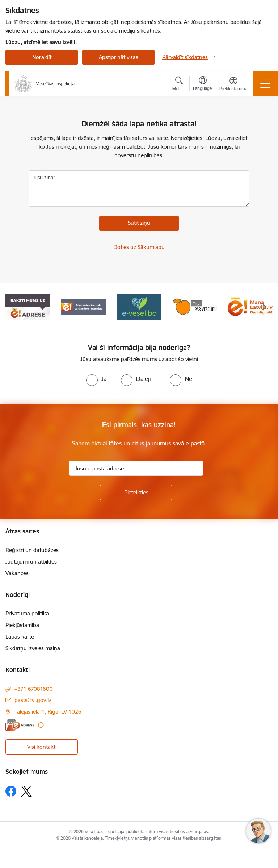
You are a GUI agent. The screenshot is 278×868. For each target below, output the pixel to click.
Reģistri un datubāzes (32, 550)
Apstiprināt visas (119, 57)
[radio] (96, 379)
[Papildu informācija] (41, 725)
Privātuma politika (27, 613)
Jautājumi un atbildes (31, 562)
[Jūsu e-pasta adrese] (136, 468)
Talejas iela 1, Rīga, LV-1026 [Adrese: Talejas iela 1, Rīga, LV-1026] (48, 712)
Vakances (17, 573)
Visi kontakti (42, 747)
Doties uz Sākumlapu (139, 247)
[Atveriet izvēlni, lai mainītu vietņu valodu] (203, 84)
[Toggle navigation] (265, 84)
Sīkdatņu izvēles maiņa (33, 648)
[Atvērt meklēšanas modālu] (179, 85)
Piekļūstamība (22, 625)
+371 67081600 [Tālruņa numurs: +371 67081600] (34, 689)
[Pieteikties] (136, 493)
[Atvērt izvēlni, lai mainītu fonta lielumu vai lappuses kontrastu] (233, 85)
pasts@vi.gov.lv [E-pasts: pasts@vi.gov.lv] (33, 700)
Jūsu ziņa (43, 178)
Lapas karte (20, 637)
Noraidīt (42, 57)
